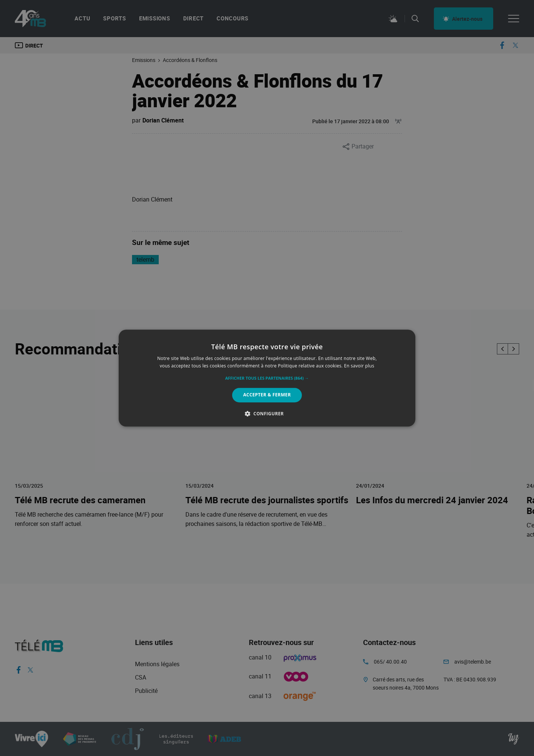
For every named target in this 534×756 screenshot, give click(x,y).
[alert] (267, 378)
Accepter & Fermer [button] (267, 395)
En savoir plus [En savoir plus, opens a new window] (359, 366)
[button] (267, 379)
